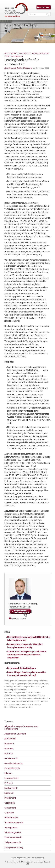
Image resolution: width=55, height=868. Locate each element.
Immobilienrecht (12, 768)
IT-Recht (9, 783)
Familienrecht (11, 758)
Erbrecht (9, 753)
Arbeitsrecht (10, 739)
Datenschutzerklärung (35, 858)
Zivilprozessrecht (13, 842)
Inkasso (8, 773)
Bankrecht (9, 744)
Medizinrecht (11, 788)
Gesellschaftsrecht (13, 763)
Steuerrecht (10, 808)
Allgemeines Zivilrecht (17, 53)
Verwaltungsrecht (13, 832)
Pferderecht (10, 798)
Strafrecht (9, 813)
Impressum (21, 858)
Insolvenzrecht (12, 778)
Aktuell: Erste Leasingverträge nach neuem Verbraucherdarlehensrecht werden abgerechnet (27, 655)
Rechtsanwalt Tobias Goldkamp (18, 68)
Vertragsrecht (14, 56)
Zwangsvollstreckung (14, 847)
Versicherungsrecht (14, 823)
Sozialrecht (10, 803)
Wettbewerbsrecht (13, 837)
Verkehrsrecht (41, 53)
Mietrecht (9, 793)
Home (14, 858)
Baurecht (9, 748)
